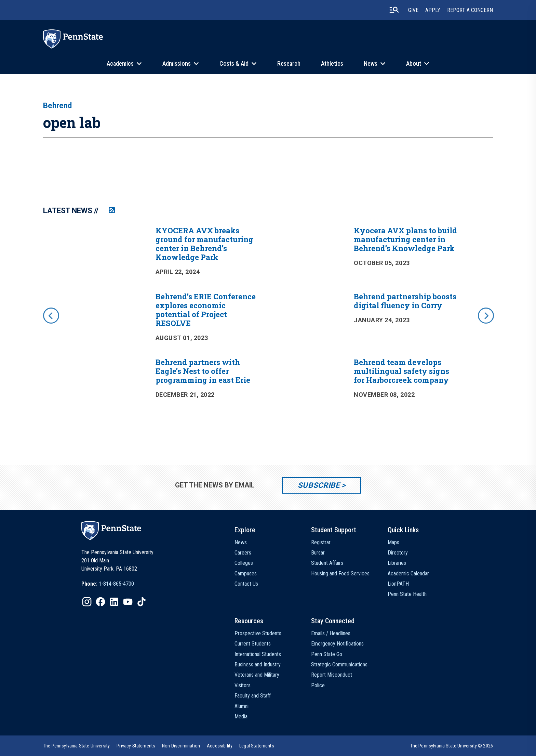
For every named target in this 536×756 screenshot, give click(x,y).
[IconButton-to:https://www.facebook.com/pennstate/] (100, 602)
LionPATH (398, 584)
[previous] (51, 315)
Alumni (242, 706)
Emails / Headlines (331, 633)
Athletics (332, 63)
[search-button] (394, 10)
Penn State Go (327, 654)
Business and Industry (258, 664)
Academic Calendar (408, 573)
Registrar (321, 542)
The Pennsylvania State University (76, 746)
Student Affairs (327, 563)
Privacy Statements (136, 746)
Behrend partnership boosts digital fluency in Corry (405, 301)
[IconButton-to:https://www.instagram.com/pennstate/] (87, 602)
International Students (258, 654)
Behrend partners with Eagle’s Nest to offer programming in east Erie (203, 371)
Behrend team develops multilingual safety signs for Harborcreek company (401, 371)
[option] (268, 325)
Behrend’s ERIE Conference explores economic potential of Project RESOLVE (206, 310)
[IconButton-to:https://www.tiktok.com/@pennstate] (142, 602)
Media (241, 716)
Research (289, 63)
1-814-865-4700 (116, 584)
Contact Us (246, 584)
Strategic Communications (339, 664)
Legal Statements (257, 746)
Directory (398, 553)
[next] (485, 315)
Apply (433, 10)
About (414, 63)
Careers (243, 553)
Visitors (243, 685)
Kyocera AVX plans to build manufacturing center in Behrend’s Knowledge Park (405, 239)
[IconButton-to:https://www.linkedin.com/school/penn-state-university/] (114, 602)
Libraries (397, 563)
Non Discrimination (181, 746)
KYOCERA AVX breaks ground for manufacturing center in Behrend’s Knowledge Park (204, 244)
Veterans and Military (257, 675)
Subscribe (319, 485)
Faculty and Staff (253, 696)
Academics (120, 63)
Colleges (244, 563)
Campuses (246, 573)
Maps (393, 542)
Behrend (57, 106)
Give (413, 10)
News (371, 63)
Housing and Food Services (340, 573)
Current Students (253, 644)
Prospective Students (258, 633)
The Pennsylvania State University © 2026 (452, 746)
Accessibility (220, 746)
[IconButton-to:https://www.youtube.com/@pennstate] (128, 602)
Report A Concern (470, 10)
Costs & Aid (234, 63)
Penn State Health (407, 594)
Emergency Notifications (337, 644)
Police (318, 685)
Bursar (318, 553)
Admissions (177, 63)
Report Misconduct (332, 675)
